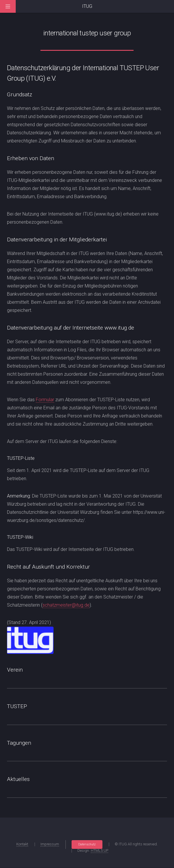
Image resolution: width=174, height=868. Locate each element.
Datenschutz (87, 844)
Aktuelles (18, 779)
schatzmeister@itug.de (66, 605)
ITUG (87, 6)
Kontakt (22, 844)
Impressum (50, 844)
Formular (45, 400)
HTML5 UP (100, 850)
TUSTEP (17, 706)
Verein (15, 670)
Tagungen (19, 743)
